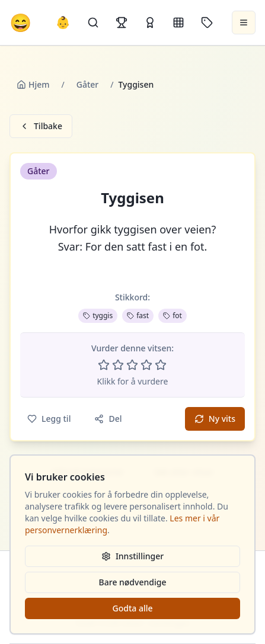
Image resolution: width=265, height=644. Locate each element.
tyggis (98, 315)
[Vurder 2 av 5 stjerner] (118, 365)
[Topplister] (122, 23)
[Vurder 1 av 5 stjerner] (104, 365)
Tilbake (41, 126)
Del (108, 419)
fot (173, 315)
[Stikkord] (207, 23)
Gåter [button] (39, 171)
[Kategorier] (178, 23)
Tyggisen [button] (132, 198)
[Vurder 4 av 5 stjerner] (146, 365)
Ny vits (215, 419)
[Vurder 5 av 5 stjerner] (161, 365)
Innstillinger (132, 556)
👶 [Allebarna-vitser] (63, 22)
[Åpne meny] (244, 23)
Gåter (88, 84)
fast (138, 315)
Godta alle (132, 608)
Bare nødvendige (133, 582)
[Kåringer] (150, 23)
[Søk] (93, 23)
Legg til (49, 419)
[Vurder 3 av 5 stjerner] (132, 365)
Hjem (33, 84)
